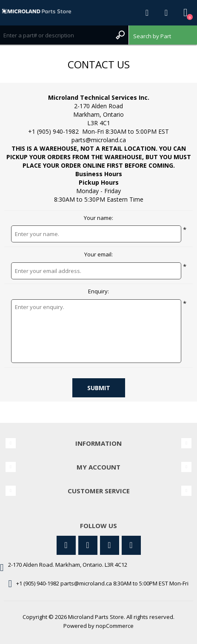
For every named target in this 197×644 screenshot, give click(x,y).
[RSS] (131, 545)
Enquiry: (98, 292)
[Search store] (56, 35)
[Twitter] (66, 545)
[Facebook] (88, 545)
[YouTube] (110, 545)
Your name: (98, 218)
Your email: (98, 255)
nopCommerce (115, 626)
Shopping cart (185, 13)
